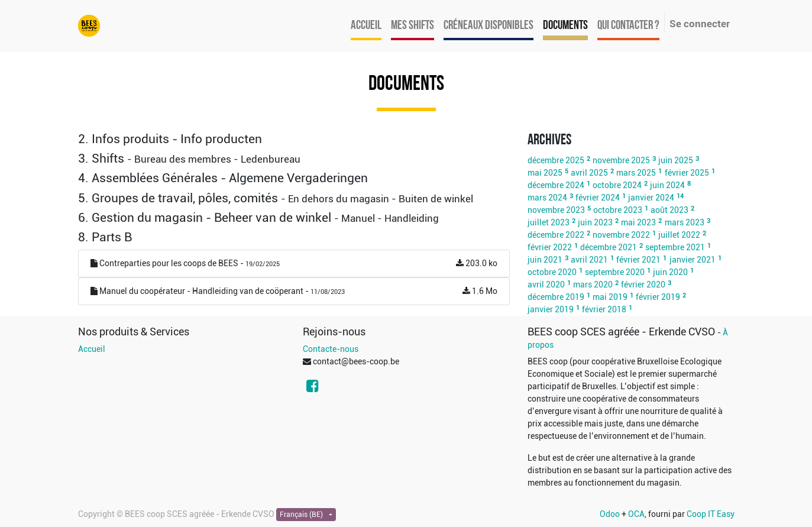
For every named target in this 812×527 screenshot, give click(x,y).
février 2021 (638, 260)
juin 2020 (670, 272)
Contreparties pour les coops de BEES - (294, 263)
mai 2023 (638, 222)
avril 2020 (546, 284)
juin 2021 (545, 260)
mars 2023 (685, 222)
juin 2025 (676, 160)
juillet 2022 (679, 235)
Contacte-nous (331, 349)
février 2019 (658, 297)
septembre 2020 (615, 272)
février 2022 (550, 247)
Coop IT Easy (711, 514)
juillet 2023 (549, 222)
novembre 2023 (556, 210)
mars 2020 (593, 284)
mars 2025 (636, 173)
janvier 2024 (651, 198)
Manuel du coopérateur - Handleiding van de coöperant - (294, 291)
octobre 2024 (617, 185)
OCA (636, 514)
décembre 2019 (556, 297)
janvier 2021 (693, 260)
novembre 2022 (621, 235)
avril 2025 (589, 173)
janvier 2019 (551, 309)
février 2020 (643, 284)
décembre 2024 (556, 185)
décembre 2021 (609, 247)
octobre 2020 (552, 272)
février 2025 (687, 173)
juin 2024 (667, 185)
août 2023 (669, 210)
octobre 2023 (618, 210)
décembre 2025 (556, 160)
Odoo (610, 514)
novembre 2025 (621, 160)
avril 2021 (589, 260)
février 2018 (604, 309)
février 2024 (598, 198)
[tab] (294, 139)
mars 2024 (547, 198)
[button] (294, 139)
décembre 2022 (556, 235)
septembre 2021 (675, 247)
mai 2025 (545, 173)
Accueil (92, 349)
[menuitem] (366, 26)
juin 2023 (595, 222)
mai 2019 (610, 297)
